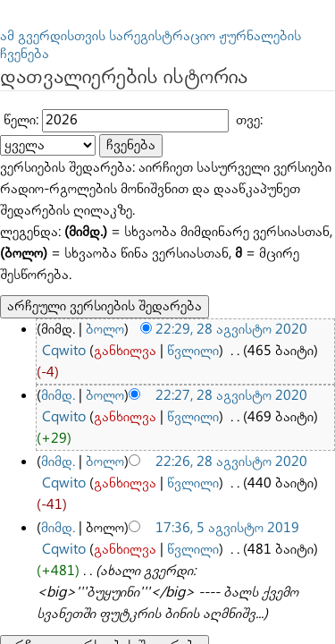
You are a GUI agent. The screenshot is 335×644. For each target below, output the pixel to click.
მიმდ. (55, 274)
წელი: (17, 97)
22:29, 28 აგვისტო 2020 (198, 237)
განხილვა (65, 255)
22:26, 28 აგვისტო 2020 (198, 311)
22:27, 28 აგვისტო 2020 (198, 274)
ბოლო (93, 237)
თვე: (214, 97)
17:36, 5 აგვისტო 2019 (195, 347)
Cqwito (283, 237)
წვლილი (119, 255)
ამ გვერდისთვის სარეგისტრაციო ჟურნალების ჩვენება (142, 34)
